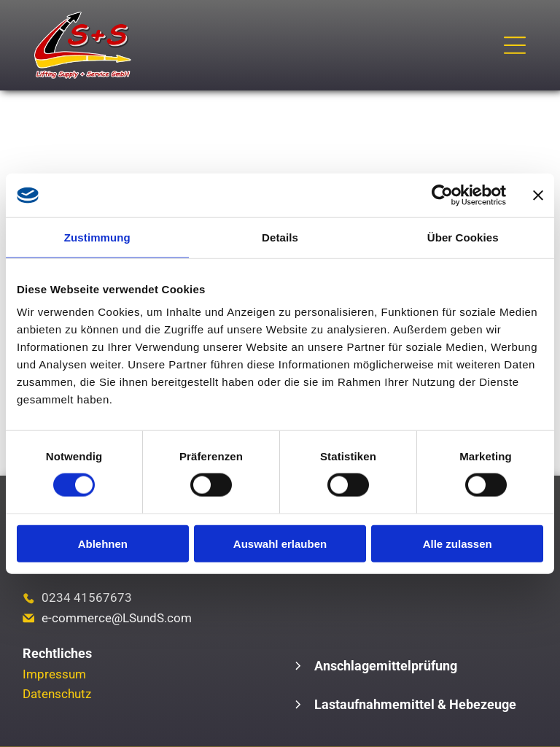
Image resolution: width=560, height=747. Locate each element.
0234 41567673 (87, 597)
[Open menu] (515, 45)
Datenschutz (57, 694)
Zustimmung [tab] (97, 237)
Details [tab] (280, 237)
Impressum (54, 674)
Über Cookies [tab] (463, 237)
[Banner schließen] (538, 195)
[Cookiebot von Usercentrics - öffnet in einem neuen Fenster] (442, 195)
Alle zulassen (458, 543)
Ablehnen (103, 543)
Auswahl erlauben (280, 543)
